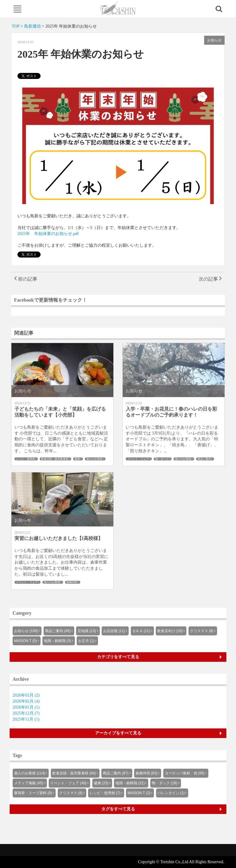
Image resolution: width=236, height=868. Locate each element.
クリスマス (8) (202, 631)
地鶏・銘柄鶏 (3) (57, 641)
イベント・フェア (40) (68, 783)
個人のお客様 (94, 459)
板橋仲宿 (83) (147, 773)
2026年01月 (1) (26, 707)
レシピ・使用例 (25, 459)
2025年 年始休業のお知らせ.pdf (48, 234)
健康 (77, 459)
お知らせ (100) (26, 631)
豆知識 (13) (87, 631)
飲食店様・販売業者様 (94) (74, 773)
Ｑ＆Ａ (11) (141, 631)
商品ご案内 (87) (116, 773)
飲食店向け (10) (170, 631)
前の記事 (26, 279)
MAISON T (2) (139, 793)
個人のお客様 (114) (30, 773)
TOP (16, 26)
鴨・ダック (162, 459)
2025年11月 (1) (26, 719)
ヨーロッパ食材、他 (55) (185, 773)
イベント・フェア (138, 459)
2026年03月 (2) (26, 695)
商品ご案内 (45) (58, 631)
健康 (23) (101, 783)
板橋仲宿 (72, 582)
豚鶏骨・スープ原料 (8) (33, 793)
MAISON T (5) (26, 641)
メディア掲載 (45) (29, 783)
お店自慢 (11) (114, 631)
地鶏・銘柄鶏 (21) (130, 783)
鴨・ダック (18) (165, 783)
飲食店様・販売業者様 (55, 459)
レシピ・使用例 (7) (105, 793)
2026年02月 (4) (26, 701)
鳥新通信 (32, 26)
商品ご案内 (204, 459)
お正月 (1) (86, 641)
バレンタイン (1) (171, 793)
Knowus (118, 8)
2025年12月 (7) (26, 713)
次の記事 (210, 279)
